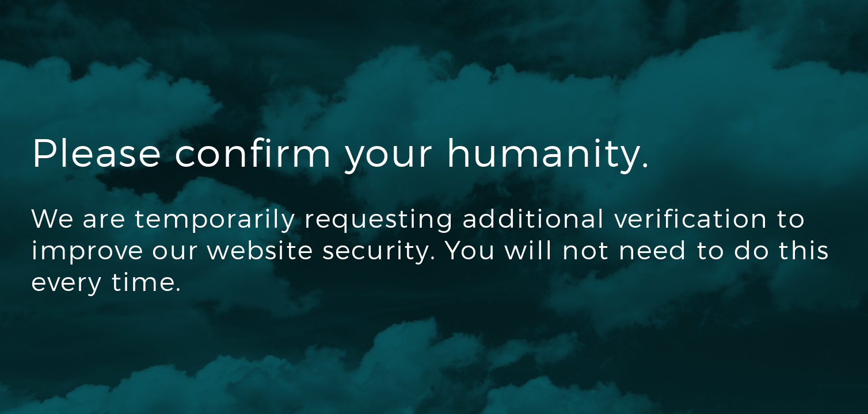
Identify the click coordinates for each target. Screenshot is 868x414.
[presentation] (119, 348)
